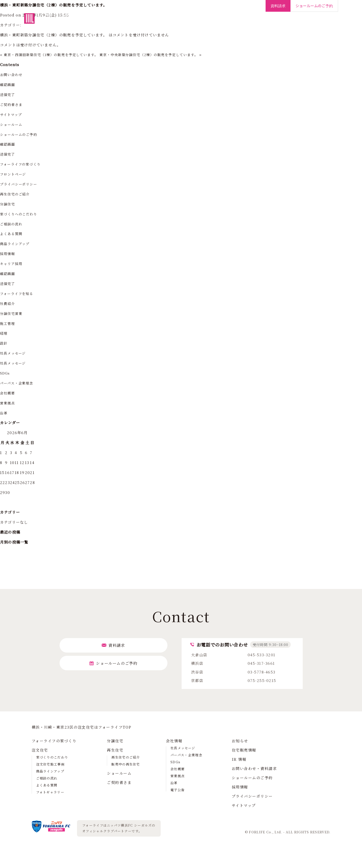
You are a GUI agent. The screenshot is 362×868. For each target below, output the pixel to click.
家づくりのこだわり (52, 757)
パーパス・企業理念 (18, 383)
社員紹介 (8, 303)
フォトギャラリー (50, 792)
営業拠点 (8, 403)
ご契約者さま (250, 22)
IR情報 (296, 22)
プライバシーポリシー (20, 184)
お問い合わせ (12, 74)
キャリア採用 (12, 263)
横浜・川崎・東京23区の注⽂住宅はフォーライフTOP (82, 727)
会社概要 (8, 393)
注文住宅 (149, 22)
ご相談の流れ (12, 224)
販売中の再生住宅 (126, 764)
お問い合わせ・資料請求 (254, 768)
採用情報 (317, 22)
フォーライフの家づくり (113, 22)
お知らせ (240, 741)
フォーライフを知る (18, 293)
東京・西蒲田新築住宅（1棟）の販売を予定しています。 (55, 54)
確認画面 (8, 84)
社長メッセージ (14, 353)
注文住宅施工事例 (50, 764)
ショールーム (220, 22)
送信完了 (8, 94)
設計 (4, 343)
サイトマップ (12, 114)
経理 (4, 333)
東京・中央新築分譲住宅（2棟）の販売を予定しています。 (161, 54)
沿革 (4, 413)
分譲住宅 (171, 22)
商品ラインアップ (16, 243)
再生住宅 (194, 22)
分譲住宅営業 (12, 313)
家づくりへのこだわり (20, 214)
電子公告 (178, 790)
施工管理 (8, 323)
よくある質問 (12, 234)
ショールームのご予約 (20, 134)
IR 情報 (239, 759)
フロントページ (14, 174)
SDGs (6, 373)
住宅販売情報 (244, 750)
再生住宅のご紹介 (16, 194)
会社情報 (276, 22)
